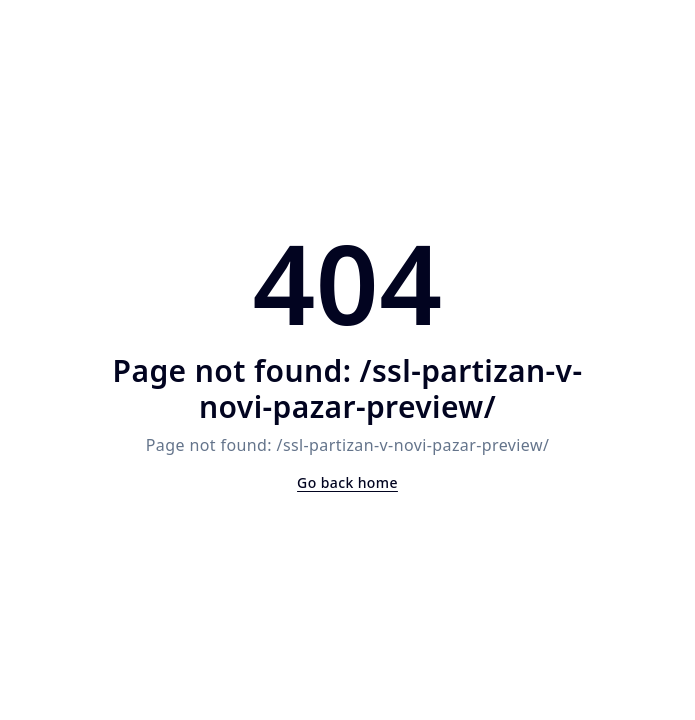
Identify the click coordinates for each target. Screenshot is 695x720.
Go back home (347, 482)
